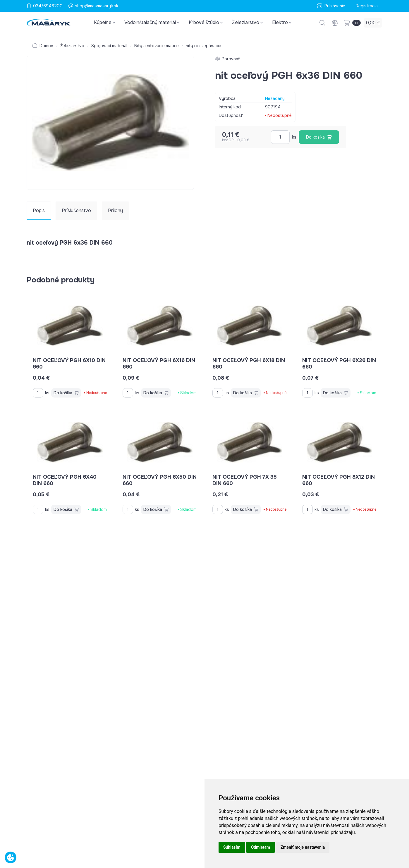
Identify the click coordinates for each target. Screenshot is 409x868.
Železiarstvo (72, 46)
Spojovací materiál (109, 46)
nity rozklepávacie (203, 46)
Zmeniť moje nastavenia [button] (303, 847)
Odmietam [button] (261, 847)
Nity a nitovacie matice (157, 46)
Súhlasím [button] (232, 847)
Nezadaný (275, 98)
